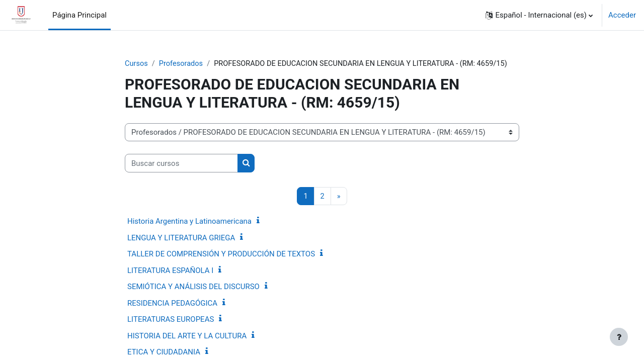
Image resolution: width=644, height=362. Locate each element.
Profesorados (182, 64)
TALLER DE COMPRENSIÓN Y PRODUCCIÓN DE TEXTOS (221, 254)
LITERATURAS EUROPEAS (171, 320)
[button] (539, 15)
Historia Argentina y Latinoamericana (189, 222)
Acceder (622, 15)
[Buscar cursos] (181, 164)
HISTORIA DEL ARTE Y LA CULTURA (187, 336)
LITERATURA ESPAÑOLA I (170, 271)
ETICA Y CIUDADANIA (164, 352)
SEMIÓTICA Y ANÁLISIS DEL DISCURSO (193, 287)
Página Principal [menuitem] (79, 15)
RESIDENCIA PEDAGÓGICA (172, 304)
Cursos (137, 64)
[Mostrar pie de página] (619, 337)
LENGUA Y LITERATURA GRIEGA (181, 238)
